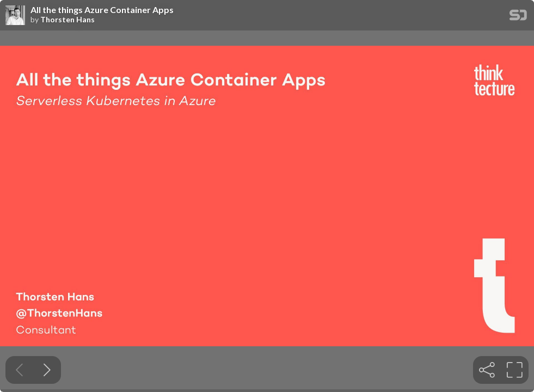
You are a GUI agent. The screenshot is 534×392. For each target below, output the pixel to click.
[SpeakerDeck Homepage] (518, 17)
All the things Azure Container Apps (102, 10)
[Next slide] (47, 370)
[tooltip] (487, 370)
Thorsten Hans (67, 20)
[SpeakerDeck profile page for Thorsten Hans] (15, 16)
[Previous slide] (19, 370)
